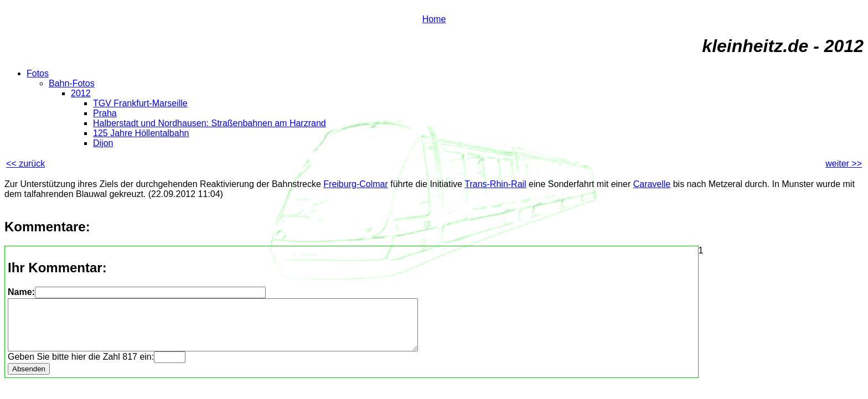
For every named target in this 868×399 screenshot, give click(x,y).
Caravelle (652, 184)
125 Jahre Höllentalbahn (141, 133)
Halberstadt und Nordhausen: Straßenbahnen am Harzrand (210, 123)
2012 (81, 93)
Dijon (103, 143)
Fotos (38, 73)
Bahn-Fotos (72, 83)
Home (434, 19)
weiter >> (844, 164)
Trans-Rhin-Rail (495, 184)
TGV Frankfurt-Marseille (140, 103)
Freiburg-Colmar (355, 184)
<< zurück (25, 164)
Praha (105, 113)
